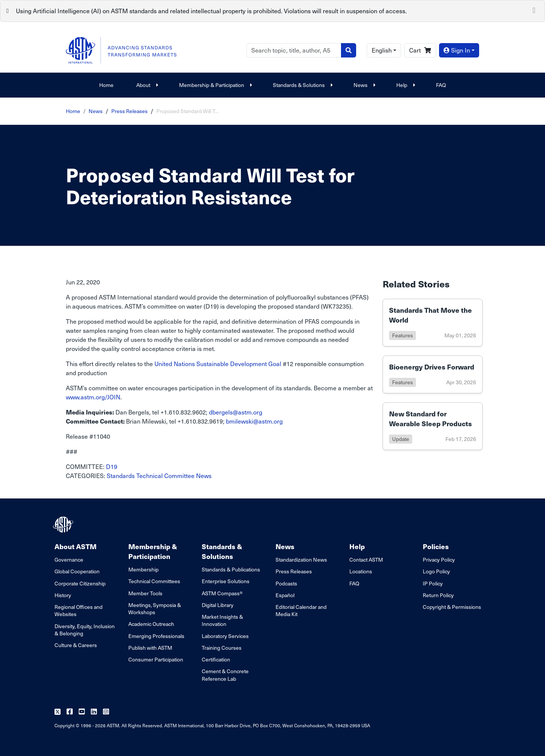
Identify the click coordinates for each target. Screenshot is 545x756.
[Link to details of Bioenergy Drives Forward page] (433, 374)
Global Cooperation (77, 571)
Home (106, 85)
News (364, 85)
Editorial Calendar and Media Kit (301, 610)
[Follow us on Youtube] (82, 712)
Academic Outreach (151, 624)
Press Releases (129, 111)
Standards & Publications (231, 569)
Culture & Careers (76, 645)
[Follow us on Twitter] (58, 712)
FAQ (441, 85)
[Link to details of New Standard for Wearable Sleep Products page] (433, 426)
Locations (361, 571)
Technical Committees (154, 581)
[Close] (534, 9)
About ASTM (76, 546)
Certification (216, 659)
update (401, 439)
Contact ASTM (366, 560)
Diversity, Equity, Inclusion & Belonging (85, 630)
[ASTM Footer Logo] (64, 525)
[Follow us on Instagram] (106, 712)
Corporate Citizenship (80, 583)
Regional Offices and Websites (79, 610)
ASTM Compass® (222, 593)
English (382, 50)
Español (285, 595)
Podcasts (286, 583)
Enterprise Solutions (226, 581)
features (403, 335)
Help (405, 85)
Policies (436, 546)
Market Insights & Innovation (222, 620)
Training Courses (222, 648)
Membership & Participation (215, 85)
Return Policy (438, 595)
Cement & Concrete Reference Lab (225, 675)
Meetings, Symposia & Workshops (155, 609)
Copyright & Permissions (452, 607)
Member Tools (145, 593)
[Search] (294, 50)
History (63, 595)
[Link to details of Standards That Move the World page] (433, 323)
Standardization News (301, 560)
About (146, 85)
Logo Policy (436, 571)
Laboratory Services (225, 636)
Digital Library (218, 605)
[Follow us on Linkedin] (94, 712)
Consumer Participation (156, 659)
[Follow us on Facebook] (70, 712)
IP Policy (433, 583)
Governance (69, 560)
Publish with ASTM (150, 648)
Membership (143, 569)
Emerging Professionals (156, 636)
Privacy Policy (439, 560)
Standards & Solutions (302, 85)
